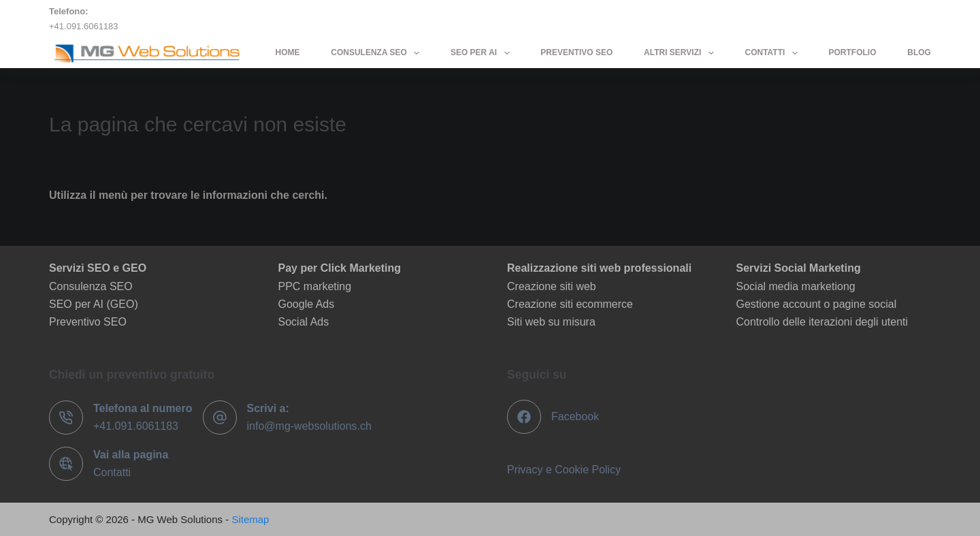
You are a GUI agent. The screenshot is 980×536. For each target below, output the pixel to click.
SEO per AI (483, 53)
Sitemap (250, 519)
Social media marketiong (796, 286)
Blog (919, 52)
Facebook (575, 416)
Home (287, 52)
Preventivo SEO (576, 52)
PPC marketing (315, 286)
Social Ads (304, 322)
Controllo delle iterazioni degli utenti (822, 322)
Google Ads (307, 304)
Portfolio (852, 52)
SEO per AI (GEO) (94, 304)
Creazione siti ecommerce (570, 304)
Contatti (773, 53)
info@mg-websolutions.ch (309, 426)
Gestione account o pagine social (817, 304)
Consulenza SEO (378, 53)
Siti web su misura (551, 322)
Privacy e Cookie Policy (564, 470)
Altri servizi (682, 53)
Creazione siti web (552, 286)
